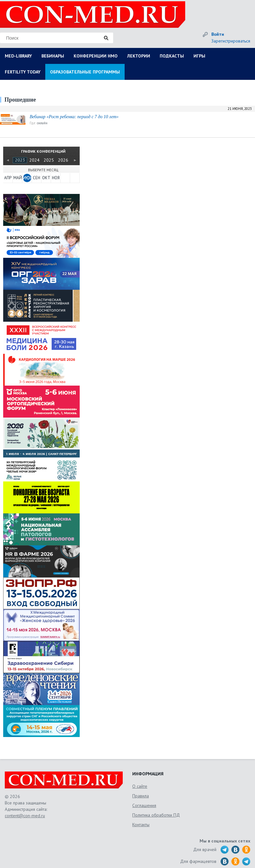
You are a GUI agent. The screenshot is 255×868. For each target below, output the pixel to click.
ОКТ (46, 178)
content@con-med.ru (25, 816)
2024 (34, 160)
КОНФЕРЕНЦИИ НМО (96, 56)
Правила (141, 796)
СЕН (36, 178)
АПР (8, 178)
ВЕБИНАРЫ (53, 56)
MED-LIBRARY (18, 56)
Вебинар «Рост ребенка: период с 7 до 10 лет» (74, 117)
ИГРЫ (199, 56)
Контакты (141, 825)
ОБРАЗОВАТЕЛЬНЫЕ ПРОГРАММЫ (85, 72)
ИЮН (27, 178)
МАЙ (18, 178)
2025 (49, 160)
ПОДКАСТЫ (172, 56)
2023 (20, 160)
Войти (218, 34)
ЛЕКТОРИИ (139, 56)
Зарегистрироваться (231, 41)
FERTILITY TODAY (23, 72)
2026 (63, 160)
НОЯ (56, 178)
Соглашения (144, 805)
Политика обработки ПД (156, 815)
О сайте (140, 786)
